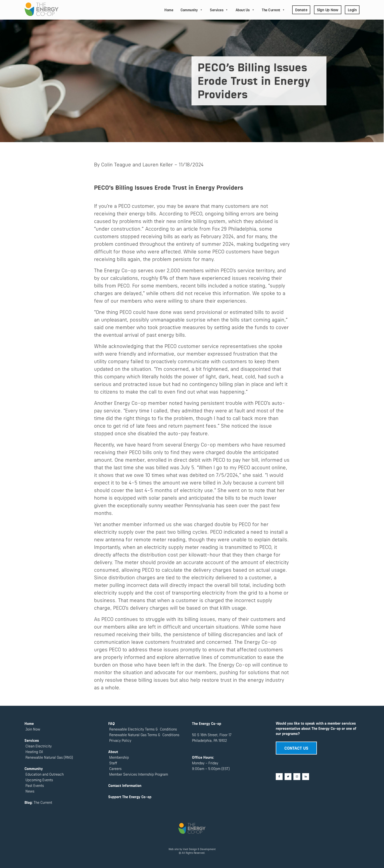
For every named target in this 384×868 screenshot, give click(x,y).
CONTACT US (296, 748)
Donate (301, 9)
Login (352, 9)
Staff (113, 763)
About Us (245, 10)
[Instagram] (297, 777)
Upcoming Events (39, 780)
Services (219, 10)
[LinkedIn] (306, 777)
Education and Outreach (44, 774)
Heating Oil (34, 751)
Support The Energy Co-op (130, 797)
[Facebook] (279, 777)
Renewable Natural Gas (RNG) (49, 757)
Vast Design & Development (199, 849)
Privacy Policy (120, 740)
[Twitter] (288, 777)
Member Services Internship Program (138, 774)
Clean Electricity (39, 746)
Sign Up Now (328, 9)
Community (192, 10)
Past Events (34, 785)
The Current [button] (273, 10)
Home (169, 10)
